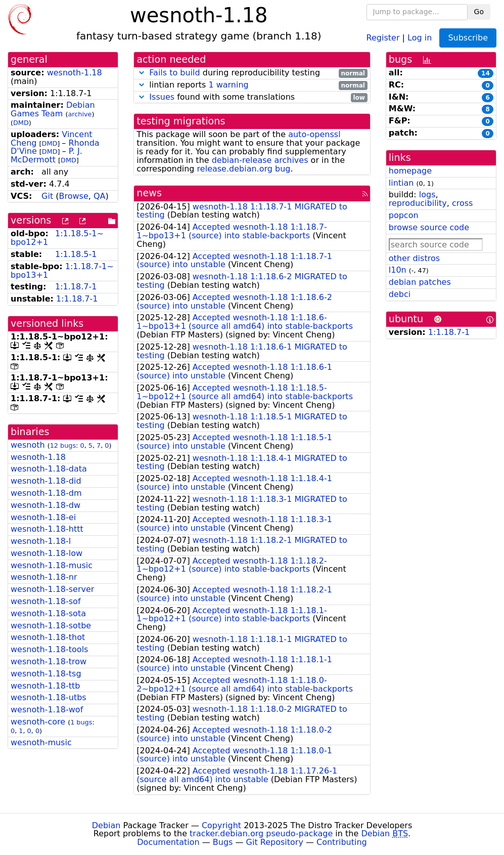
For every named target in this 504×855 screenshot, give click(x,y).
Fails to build (174, 73)
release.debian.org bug (244, 169)
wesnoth (28, 445)
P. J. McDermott (47, 155)
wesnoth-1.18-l (41, 541)
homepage (410, 171)
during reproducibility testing (252, 73)
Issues (162, 97)
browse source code (429, 227)
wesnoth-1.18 (75, 73)
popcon (404, 215)
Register (383, 37)
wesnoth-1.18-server (52, 589)
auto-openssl (314, 134)
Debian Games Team (53, 109)
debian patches (420, 282)
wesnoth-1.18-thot (48, 637)
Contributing (342, 842)
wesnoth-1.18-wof (47, 710)
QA (100, 196)
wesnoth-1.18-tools (49, 649)
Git (47, 196)
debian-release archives (260, 160)
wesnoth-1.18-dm (46, 493)
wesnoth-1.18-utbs (49, 697)
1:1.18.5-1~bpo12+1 (57, 238)
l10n (398, 270)
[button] (142, 73)
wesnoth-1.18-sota (48, 613)
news (149, 193)
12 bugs (63, 445)
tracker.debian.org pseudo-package (261, 833)
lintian (401, 183)
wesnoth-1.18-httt (47, 529)
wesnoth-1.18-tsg (46, 674)
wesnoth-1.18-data (49, 469)
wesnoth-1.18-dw (45, 505)
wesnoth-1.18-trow (49, 661)
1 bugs (81, 722)
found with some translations (252, 97)
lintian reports (252, 85)
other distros (414, 258)
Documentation (168, 842)
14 (486, 73)
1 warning (228, 85)
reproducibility (418, 203)
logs (427, 195)
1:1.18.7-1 (76, 287)
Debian (106, 825)
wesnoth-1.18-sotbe (51, 626)
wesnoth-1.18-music (52, 565)
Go (479, 12)
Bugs (223, 842)
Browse (74, 196)
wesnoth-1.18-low (47, 553)
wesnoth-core (38, 722)
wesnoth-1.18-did (46, 481)
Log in (420, 37)
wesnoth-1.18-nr (44, 577)
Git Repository (275, 842)
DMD (21, 123)
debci (400, 294)
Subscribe (468, 38)
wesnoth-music (41, 742)
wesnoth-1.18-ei (43, 517)
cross (462, 203)
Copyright (221, 825)
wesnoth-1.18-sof (46, 601)
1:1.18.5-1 (76, 254)
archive (80, 114)
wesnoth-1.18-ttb (45, 686)
